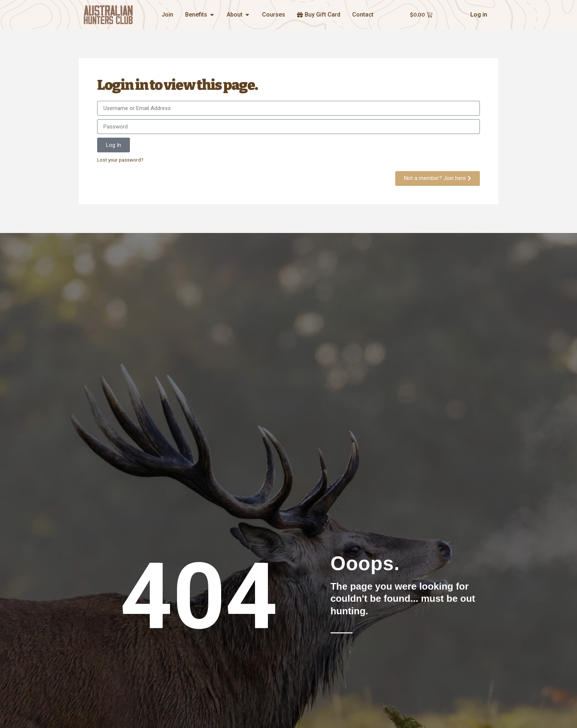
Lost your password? (120, 160)
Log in (479, 15)
